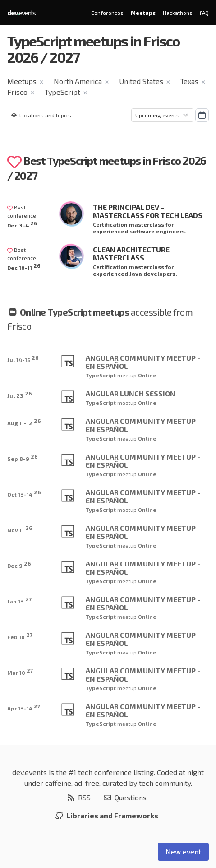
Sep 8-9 (23, 457)
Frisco (17, 92)
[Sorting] (162, 115)
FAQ (204, 13)
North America (78, 81)
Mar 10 (20, 671)
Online (147, 375)
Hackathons (178, 13)
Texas (189, 81)
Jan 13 (19, 600)
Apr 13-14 (24, 707)
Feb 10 (20, 636)
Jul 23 (20, 394)
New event (183, 852)
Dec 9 (19, 564)
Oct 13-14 (24, 493)
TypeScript (62, 92)
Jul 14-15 (23, 359)
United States (141, 81)
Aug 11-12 (24, 422)
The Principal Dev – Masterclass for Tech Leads (148, 211)
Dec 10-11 (24, 267)
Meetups (143, 13)
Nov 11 (20, 529)
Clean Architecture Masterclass (131, 253)
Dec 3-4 (22, 224)
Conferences (107, 13)
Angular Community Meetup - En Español (143, 362)
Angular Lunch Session (131, 393)
